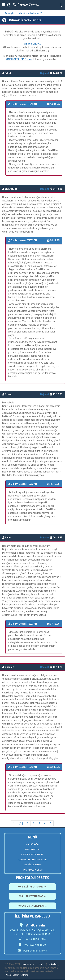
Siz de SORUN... (32, 44)
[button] (61, 5)
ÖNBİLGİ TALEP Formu (19, 59)
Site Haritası (28, 964)
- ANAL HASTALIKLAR (32, 854)
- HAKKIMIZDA (32, 849)
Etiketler (53, 964)
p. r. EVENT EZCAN (23, 5)
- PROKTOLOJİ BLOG (32, 870)
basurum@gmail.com (35, 951)
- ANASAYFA (32, 844)
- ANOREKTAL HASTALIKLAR (32, 860)
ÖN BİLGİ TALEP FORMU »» (32, 887)
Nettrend (24, 975)
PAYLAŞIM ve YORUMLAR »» (32, 906)
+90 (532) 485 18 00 (35, 945)
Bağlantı (45, 73)
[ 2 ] (21, 823)
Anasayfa (9, 13)
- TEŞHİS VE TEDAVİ (32, 865)
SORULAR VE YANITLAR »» (32, 896)
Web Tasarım (13, 975)
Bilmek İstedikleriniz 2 (30, 13)
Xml (41, 964)
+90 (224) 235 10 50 (32, 939)
